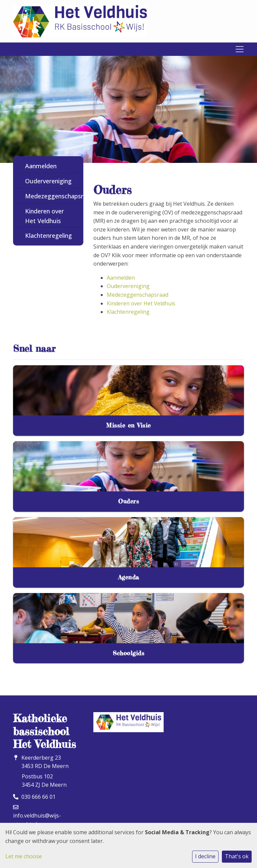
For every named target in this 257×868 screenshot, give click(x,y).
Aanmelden (41, 166)
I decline (205, 856)
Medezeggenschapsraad (51, 196)
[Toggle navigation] (240, 49)
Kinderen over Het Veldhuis (45, 216)
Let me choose (24, 856)
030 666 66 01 (38, 797)
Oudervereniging (48, 181)
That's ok (237, 856)
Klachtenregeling (49, 235)
